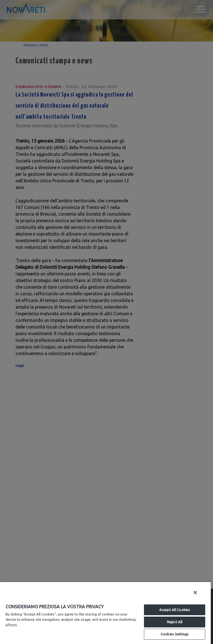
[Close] (195, 593)
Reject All (175, 622)
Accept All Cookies (175, 610)
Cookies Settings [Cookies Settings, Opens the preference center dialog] (175, 634)
